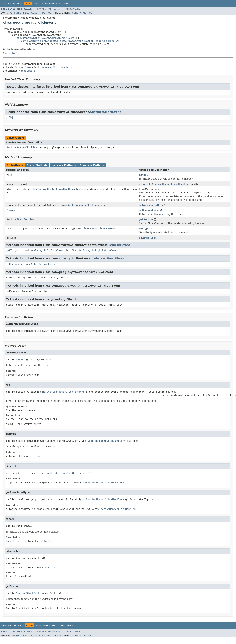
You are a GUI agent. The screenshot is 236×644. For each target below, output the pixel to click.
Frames (42, 9)
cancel (143, 175)
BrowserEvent (23, 67)
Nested (17, 13)
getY (18, 250)
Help (66, 3)
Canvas (11, 210)
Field (26, 13)
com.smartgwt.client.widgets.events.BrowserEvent (52, 41)
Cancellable (11, 53)
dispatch (145, 184)
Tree (36, 3)
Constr (36, 13)
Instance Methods (64, 165)
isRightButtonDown (104, 250)
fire (142, 189)
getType (144, 229)
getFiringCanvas (150, 210)
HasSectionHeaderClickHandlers (54, 189)
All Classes (73, 9)
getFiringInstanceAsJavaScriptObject (31, 264)
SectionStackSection (20, 219)
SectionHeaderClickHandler (101, 41)
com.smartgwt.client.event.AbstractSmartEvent (46, 38)
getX (9, 250)
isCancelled (147, 238)
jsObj (10, 117)
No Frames (54, 9)
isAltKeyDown (32, 250)
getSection (146, 219)
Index (59, 3)
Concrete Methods (92, 165)
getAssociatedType (151, 205)
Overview (6, 3)
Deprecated (47, 3)
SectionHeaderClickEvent (23, 147)
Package (18, 3)
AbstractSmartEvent (105, 112)
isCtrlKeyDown (53, 250)
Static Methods (37, 165)
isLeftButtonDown (77, 250)
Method (47, 13)
